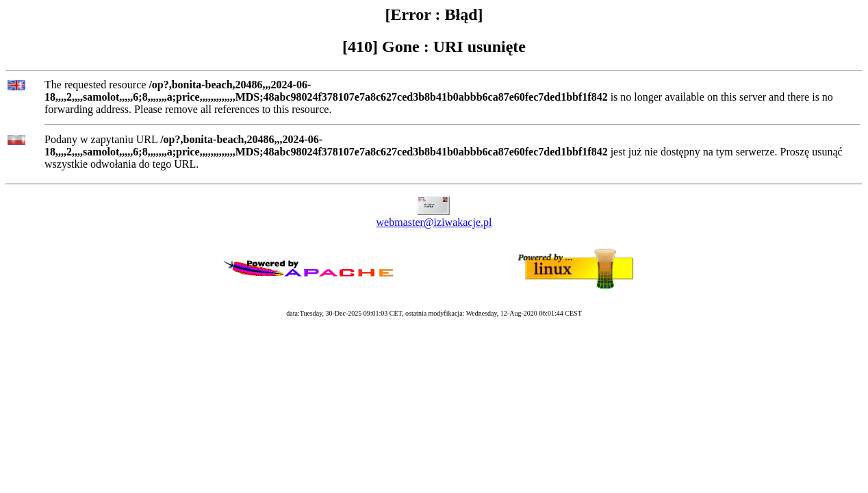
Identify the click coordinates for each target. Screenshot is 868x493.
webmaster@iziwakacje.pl (434, 222)
